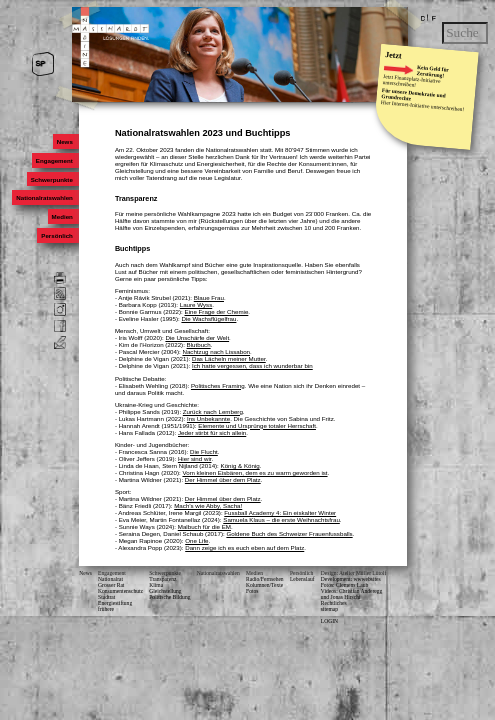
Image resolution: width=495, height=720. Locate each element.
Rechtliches (334, 603)
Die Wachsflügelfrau (208, 318)
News (65, 141)
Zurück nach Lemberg (213, 411)
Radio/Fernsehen (265, 579)
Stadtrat (106, 597)
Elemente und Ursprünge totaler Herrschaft (257, 425)
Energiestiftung (115, 603)
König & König (240, 465)
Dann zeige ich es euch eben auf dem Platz (244, 547)
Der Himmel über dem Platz (223, 479)
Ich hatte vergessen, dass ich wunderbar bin (252, 365)
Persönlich (57, 235)
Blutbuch (199, 344)
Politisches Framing (218, 385)
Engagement (54, 160)
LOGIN (329, 621)
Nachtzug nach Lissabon (216, 351)
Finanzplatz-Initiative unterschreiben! (412, 80)
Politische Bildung (169, 597)
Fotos (252, 591)
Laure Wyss (196, 304)
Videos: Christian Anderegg (352, 591)
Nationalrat (110, 579)
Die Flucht (204, 451)
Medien (62, 216)
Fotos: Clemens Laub (344, 585)
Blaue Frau (209, 297)
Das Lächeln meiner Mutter (229, 358)
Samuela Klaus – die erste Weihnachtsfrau (281, 519)
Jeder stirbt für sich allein (212, 432)
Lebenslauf (302, 579)
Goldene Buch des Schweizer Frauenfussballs (289, 533)
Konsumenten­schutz (120, 591)
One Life (196, 540)
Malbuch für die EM (204, 526)
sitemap (329, 609)
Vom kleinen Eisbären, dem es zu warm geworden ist (254, 472)
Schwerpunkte (52, 179)
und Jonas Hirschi (341, 597)
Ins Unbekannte (208, 418)
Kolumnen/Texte (264, 585)
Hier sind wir (195, 458)
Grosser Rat (111, 585)
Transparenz (162, 579)
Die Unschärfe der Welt (197, 337)
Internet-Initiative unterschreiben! (428, 105)
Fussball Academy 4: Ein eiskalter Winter (280, 512)
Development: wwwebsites (351, 579)
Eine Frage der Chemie (217, 311)
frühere (106, 609)
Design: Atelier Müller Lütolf (353, 573)
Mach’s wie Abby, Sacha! (208, 505)
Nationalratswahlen (44, 197)
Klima (156, 585)
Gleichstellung (165, 591)
